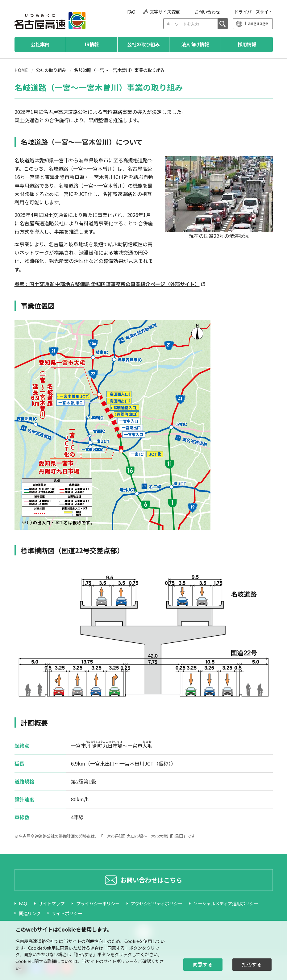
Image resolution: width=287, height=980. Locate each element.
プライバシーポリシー (98, 903)
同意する (203, 964)
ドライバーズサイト (254, 12)
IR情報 (92, 44)
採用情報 (247, 44)
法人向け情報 (195, 44)
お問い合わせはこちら (151, 880)
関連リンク (30, 913)
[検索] (223, 24)
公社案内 (40, 44)
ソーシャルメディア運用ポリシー (226, 903)
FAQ (131, 12)
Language (257, 23)
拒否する (252, 964)
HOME (21, 70)
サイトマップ (52, 903)
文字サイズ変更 (165, 12)
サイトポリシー (67, 913)
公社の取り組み (143, 44)
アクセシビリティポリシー (156, 903)
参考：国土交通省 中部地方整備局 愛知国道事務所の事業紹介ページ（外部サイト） (107, 284)
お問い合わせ (207, 12)
